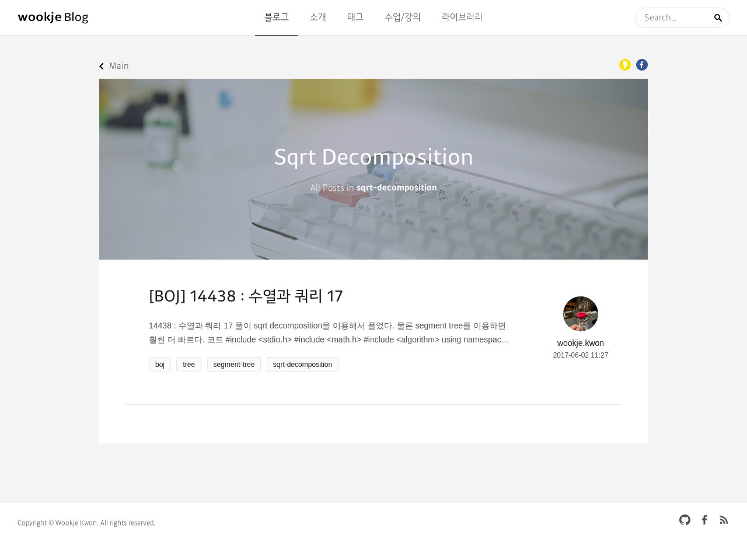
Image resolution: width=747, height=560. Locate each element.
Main (119, 66)
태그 (355, 17)
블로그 (277, 17)
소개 (318, 17)
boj (160, 365)
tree (189, 365)
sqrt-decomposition (303, 365)
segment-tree (234, 365)
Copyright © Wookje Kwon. (58, 523)
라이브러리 (462, 17)
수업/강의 (403, 17)
